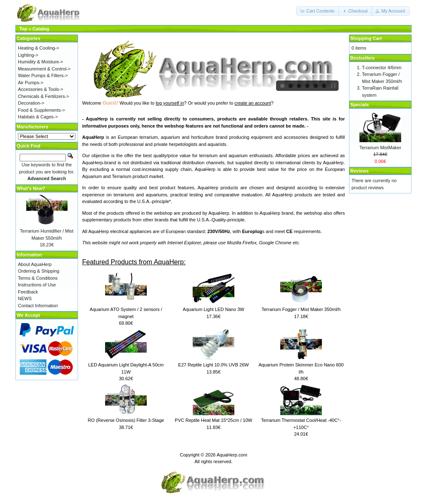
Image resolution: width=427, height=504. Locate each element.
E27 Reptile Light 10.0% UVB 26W (213, 365)
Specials (360, 105)
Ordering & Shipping (39, 271)
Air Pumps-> (31, 83)
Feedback (28, 292)
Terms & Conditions (38, 278)
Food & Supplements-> (41, 110)
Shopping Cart (366, 38)
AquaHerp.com (232, 455)
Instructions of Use (37, 285)
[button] (318, 11)
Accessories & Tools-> (40, 89)
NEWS (25, 298)
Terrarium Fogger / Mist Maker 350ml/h (301, 309)
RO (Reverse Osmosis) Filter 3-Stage (126, 420)
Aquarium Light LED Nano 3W (213, 309)
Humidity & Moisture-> (41, 62)
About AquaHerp (35, 264)
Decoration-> (31, 103)
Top (23, 29)
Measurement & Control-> (44, 69)
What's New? (31, 188)
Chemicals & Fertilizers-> (44, 96)
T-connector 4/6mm (382, 68)
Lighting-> (28, 55)
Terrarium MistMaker (380, 148)
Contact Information (38, 306)
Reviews (359, 171)
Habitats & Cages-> (38, 117)
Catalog (41, 29)
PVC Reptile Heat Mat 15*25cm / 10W (213, 420)
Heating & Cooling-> (39, 48)
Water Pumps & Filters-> (43, 75)
